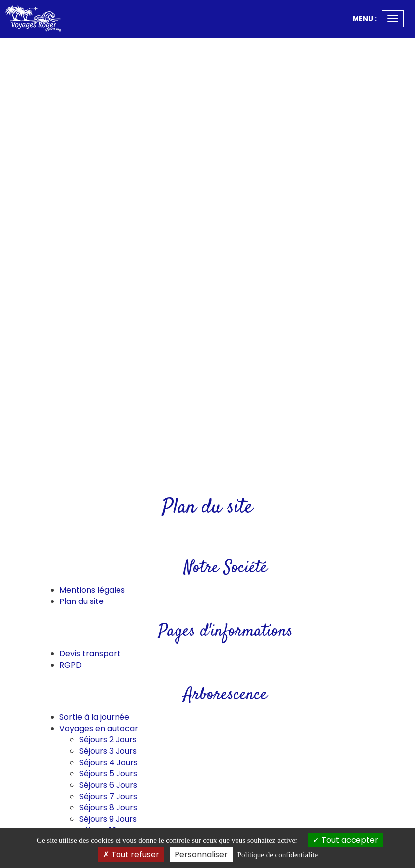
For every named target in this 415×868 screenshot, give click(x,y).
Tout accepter (346, 840)
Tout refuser (131, 854)
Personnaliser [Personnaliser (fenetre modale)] (201, 854)
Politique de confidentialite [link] (278, 855)
